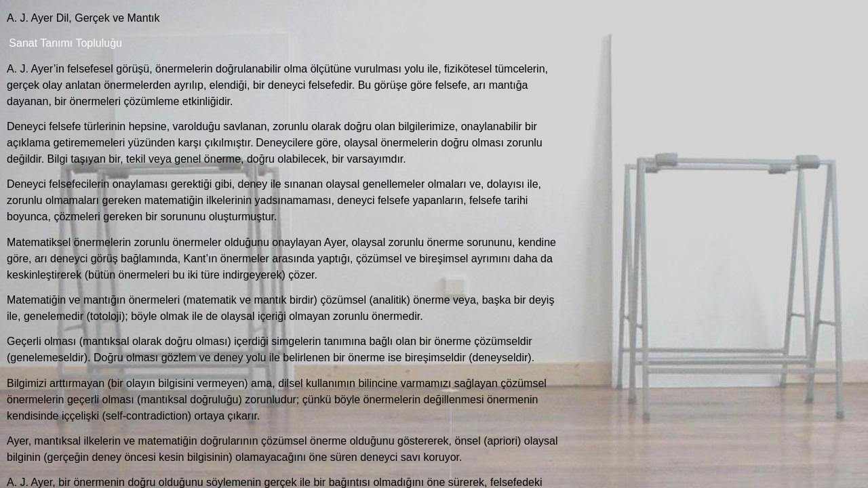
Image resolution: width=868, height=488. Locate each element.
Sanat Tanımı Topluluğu (65, 43)
